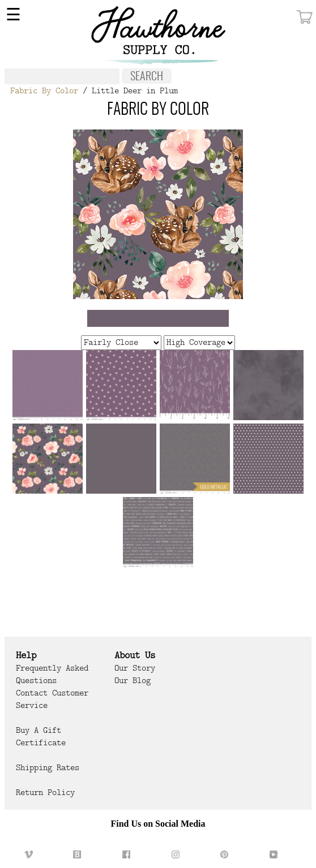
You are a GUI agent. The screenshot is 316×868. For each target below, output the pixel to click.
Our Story (135, 668)
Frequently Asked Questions (52, 674)
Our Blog (133, 680)
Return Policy (45, 792)
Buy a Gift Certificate (41, 736)
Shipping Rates (48, 767)
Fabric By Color (44, 90)
